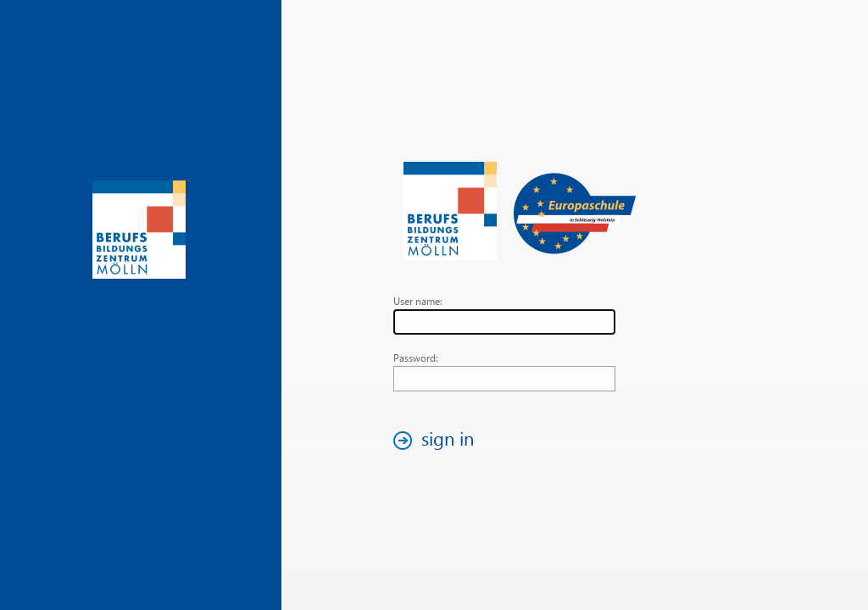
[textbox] (504, 322)
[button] (438, 440)
